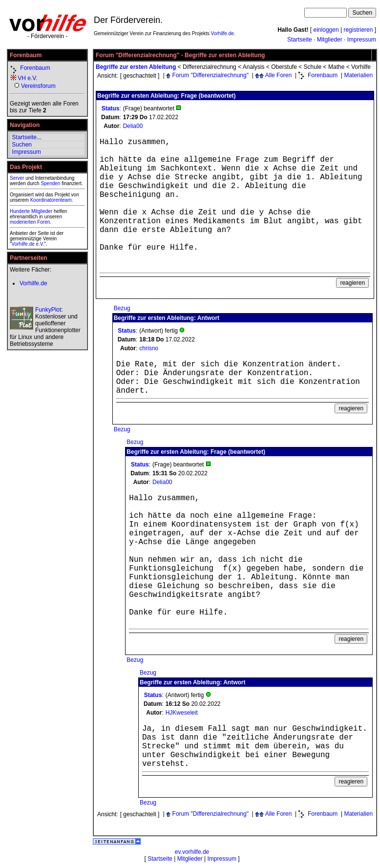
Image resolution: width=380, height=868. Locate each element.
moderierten (23, 222)
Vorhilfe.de (222, 33)
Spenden (50, 183)
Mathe (336, 67)
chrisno (149, 348)
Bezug (122, 308)
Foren (43, 222)
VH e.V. (27, 78)
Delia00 (133, 126)
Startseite (300, 40)
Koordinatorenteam (51, 200)
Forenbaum (35, 68)
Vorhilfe (361, 67)
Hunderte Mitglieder (31, 211)
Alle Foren (279, 75)
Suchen (22, 145)
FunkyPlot (48, 310)
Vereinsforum (38, 86)
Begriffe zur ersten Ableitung (136, 67)
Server (17, 178)
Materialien (358, 75)
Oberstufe (284, 67)
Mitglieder (330, 40)
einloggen (326, 30)
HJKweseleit (182, 713)
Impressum (362, 40)
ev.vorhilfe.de (192, 852)
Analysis (254, 67)
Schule (313, 67)
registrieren (358, 30)
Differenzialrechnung (210, 67)
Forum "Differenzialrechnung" (211, 75)
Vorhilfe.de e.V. (28, 244)
